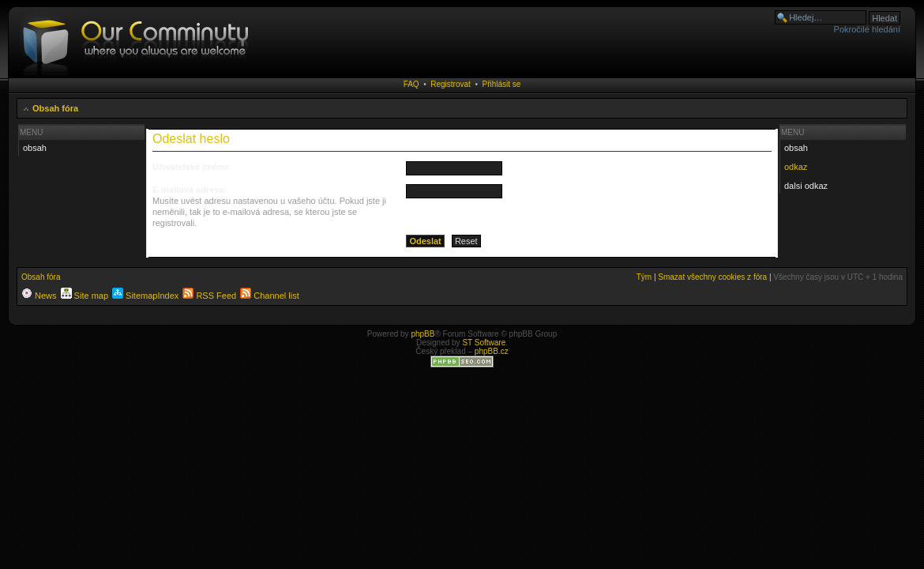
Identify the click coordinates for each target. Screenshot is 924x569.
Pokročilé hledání (867, 29)
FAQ (411, 84)
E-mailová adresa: (190, 190)
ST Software (484, 343)
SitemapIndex (145, 296)
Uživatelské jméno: (192, 167)
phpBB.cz (492, 351)
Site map (85, 296)
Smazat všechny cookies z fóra (712, 277)
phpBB (423, 334)
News (39, 296)
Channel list (270, 296)
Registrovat (451, 84)
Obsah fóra (55, 108)
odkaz (796, 167)
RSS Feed (209, 296)
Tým (644, 277)
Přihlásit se (501, 84)
